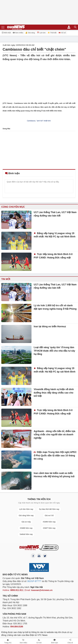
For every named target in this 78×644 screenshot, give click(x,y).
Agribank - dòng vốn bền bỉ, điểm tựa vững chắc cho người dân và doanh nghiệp (54, 435)
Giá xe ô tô (49, 515)
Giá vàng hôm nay (26, 515)
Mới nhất (6, 33)
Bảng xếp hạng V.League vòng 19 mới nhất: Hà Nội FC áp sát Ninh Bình (55, 235)
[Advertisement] (39, 80)
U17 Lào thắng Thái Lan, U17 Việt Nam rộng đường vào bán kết (55, 214)
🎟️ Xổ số (62, 33)
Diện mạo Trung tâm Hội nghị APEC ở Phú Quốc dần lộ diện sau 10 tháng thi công (55, 455)
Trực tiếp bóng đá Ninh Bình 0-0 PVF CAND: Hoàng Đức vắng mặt (53, 256)
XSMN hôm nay (49, 522)
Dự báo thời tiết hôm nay (49, 509)
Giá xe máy (26, 522)
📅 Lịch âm (41, 33)
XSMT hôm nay (49, 528)
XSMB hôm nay (26, 528)
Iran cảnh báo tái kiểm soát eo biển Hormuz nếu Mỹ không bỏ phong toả (54, 475)
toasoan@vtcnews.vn (42, 590)
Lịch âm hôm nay (26, 509)
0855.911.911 (17, 590)
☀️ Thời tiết (52, 33)
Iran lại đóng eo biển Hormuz (50, 326)
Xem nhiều (18, 33)
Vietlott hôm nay (26, 534)
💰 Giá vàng (30, 33)
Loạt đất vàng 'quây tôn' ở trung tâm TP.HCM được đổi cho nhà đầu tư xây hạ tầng (54, 351)
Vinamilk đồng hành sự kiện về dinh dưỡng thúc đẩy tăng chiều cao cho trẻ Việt (54, 393)
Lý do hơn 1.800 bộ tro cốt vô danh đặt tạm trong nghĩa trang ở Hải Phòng (55, 307)
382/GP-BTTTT (34, 581)
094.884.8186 (17, 627)
